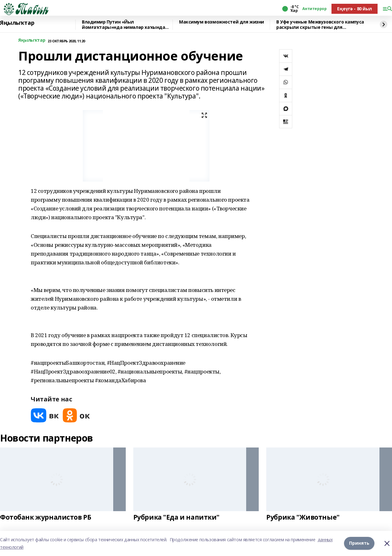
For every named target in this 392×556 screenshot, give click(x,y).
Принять (359, 543)
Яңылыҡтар (17, 23)
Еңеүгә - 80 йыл (355, 9)
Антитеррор (314, 9)
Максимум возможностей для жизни (222, 22)
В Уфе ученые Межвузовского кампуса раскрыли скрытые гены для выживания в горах (320, 25)
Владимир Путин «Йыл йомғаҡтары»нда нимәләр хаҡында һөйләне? (123, 25)
